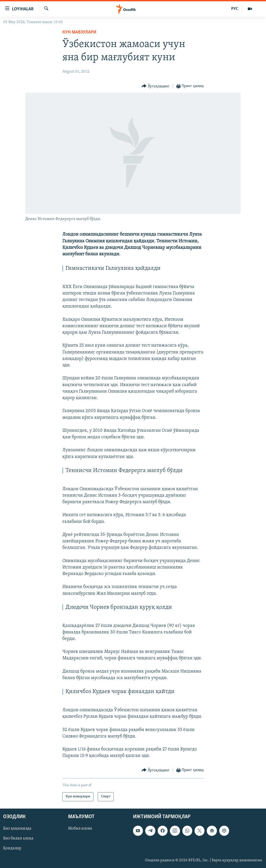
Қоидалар (12, 848)
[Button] (156, 86)
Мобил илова (80, 829)
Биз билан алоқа (18, 838)
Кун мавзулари (79, 32)
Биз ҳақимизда (17, 829)
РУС (235, 9)
